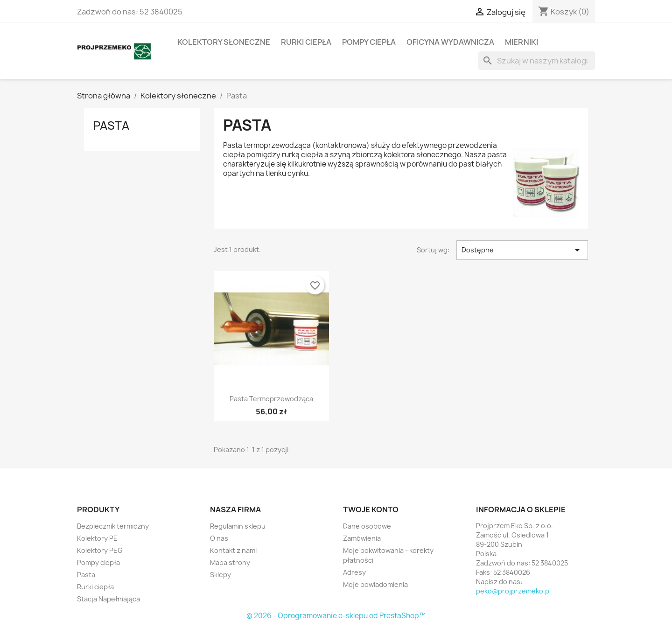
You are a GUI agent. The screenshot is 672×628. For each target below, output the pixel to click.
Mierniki (521, 42)
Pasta (111, 126)
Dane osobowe (367, 526)
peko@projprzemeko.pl (513, 591)
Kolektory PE (97, 538)
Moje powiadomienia (375, 584)
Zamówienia (362, 538)
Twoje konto (371, 509)
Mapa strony (230, 562)
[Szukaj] (537, 61)
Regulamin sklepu (238, 526)
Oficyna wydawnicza (450, 42)
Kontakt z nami (233, 550)
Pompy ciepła (369, 42)
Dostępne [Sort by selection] (522, 250)
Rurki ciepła (306, 42)
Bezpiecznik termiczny (113, 526)
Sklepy (220, 575)
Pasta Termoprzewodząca (271, 399)
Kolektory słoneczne (224, 42)
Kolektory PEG (100, 550)
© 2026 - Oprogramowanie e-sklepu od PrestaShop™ (336, 616)
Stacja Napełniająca (108, 599)
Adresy (354, 572)
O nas (219, 538)
